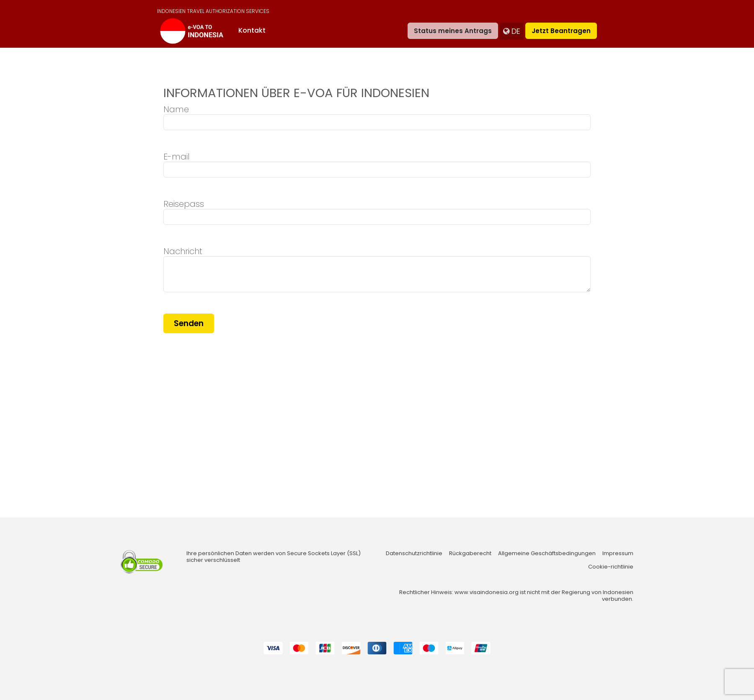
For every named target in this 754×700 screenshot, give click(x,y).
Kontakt (252, 30)
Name (176, 109)
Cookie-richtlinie (611, 567)
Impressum (618, 553)
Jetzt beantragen (561, 31)
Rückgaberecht (470, 553)
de (512, 31)
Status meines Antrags (453, 31)
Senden (189, 323)
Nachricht (183, 251)
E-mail (177, 157)
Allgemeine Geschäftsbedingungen (547, 553)
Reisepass (184, 204)
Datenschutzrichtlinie (414, 553)
